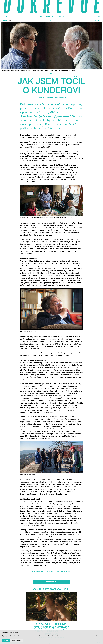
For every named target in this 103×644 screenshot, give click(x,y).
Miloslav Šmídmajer (59, 98)
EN (99, 16)
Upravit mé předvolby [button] (17, 640)
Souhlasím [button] (6, 640)
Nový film (52, 74)
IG (96, 16)
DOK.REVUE (7, 16)
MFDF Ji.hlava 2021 (38, 571)
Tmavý (11, 20)
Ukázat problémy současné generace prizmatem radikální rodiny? (52, 629)
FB (92, 16)
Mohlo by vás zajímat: (51, 589)
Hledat (98, 20)
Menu (52, 20)
